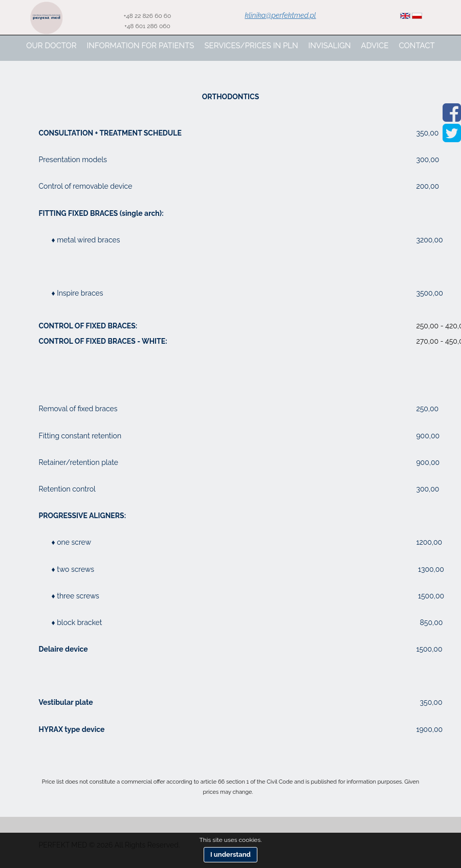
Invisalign (330, 46)
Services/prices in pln (251, 46)
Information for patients (141, 46)
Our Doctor (51, 46)
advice (375, 46)
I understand (230, 854)
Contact (416, 46)
